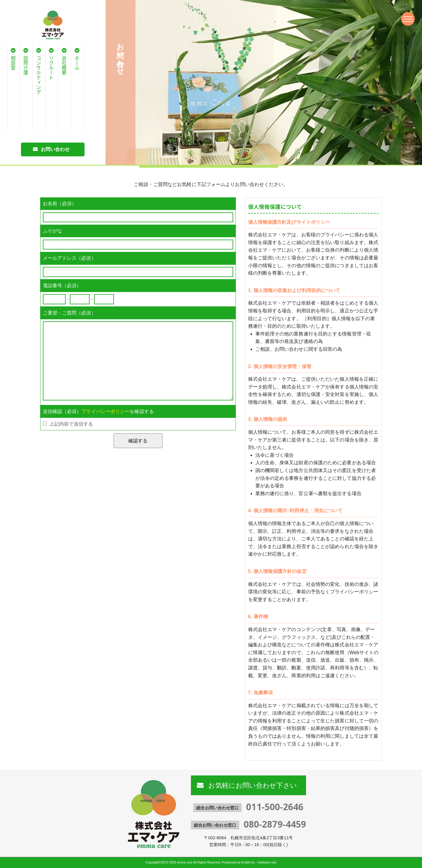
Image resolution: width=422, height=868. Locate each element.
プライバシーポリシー (105, 411)
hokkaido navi (267, 862)
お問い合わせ (55, 149)
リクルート (51, 68)
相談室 (13, 63)
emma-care (185, 862)
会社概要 (64, 65)
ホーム (77, 63)
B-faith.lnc (248, 862)
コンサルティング (39, 75)
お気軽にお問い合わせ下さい (252, 785)
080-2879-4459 (275, 824)
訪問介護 (26, 65)
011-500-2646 (275, 807)
